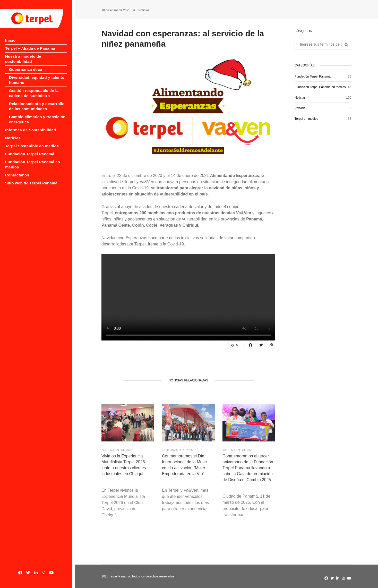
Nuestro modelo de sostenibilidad (37, 56)
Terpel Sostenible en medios (32, 141)
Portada (300, 108)
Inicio (10, 40)
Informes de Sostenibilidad (31, 125)
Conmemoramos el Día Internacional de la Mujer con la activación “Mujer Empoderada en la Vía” (184, 465)
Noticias (13, 133)
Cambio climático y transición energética (37, 114)
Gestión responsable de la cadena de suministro (34, 88)
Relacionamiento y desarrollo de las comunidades (37, 101)
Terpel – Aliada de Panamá (30, 48)
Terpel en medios (306, 119)
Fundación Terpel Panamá (30, 149)
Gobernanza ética (26, 64)
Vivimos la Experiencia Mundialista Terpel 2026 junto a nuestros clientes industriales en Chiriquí (124, 465)
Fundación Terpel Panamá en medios (320, 87)
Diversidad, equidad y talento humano (37, 75)
